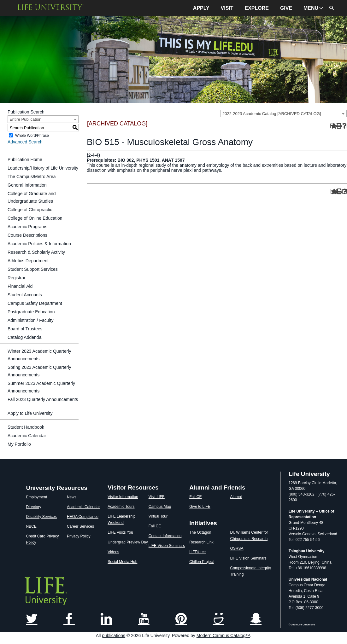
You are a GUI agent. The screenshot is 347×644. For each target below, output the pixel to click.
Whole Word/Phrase (32, 136)
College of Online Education (35, 218)
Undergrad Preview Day (128, 542)
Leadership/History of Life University (43, 168)
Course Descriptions (27, 235)
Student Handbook (26, 427)
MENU (311, 8)
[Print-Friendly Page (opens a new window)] (338, 126)
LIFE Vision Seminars (167, 546)
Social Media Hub (122, 562)
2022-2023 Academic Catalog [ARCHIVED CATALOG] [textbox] (272, 114)
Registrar (17, 278)
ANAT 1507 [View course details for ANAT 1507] (173, 160)
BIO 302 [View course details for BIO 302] (126, 160)
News (72, 497)
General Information (27, 185)
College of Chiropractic (30, 210)
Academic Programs (27, 227)
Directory (34, 507)
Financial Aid (20, 286)
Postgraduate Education (31, 312)
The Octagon (200, 532)
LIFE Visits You (120, 532)
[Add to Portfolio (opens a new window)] (333, 126)
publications (114, 635)
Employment (37, 497)
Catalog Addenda (24, 337)
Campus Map (160, 507)
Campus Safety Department (35, 303)
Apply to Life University (30, 413)
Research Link (201, 542)
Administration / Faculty (31, 320)
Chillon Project (201, 562)
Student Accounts (25, 295)
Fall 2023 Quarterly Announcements (43, 399)
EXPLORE (257, 8)
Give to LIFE (200, 507)
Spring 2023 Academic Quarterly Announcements (39, 371)
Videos (113, 552)
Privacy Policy (79, 536)
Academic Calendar (27, 436)
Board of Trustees (25, 329)
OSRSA (237, 548)
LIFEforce (197, 552)
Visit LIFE (157, 497)
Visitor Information (123, 497)
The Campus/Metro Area (32, 177)
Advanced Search (25, 142)
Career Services (80, 526)
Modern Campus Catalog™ (223, 635)
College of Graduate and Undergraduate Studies (32, 197)
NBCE (31, 526)
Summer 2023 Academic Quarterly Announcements (41, 387)
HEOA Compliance (83, 517)
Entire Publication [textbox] (25, 119)
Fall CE (155, 526)
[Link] (32, 620)
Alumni (236, 497)
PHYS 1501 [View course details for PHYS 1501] (148, 160)
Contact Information (165, 536)
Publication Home (25, 160)
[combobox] (284, 113)
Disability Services (41, 517)
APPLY (201, 8)
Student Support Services (33, 269)
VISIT (227, 8)
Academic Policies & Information (39, 244)
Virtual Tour (158, 516)
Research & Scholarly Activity (36, 252)
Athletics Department (28, 261)
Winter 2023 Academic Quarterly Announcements (39, 355)
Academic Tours (121, 507)
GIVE (286, 8)
